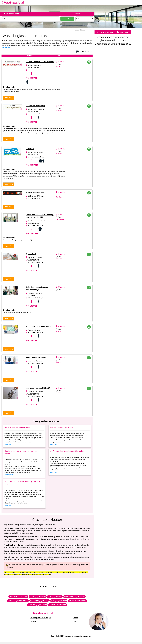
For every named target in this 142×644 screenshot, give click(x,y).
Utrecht (83, 30)
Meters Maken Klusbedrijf (36, 357)
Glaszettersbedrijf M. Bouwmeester (40, 62)
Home (77, 30)
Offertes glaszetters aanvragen (41, 618)
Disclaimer (34, 622)
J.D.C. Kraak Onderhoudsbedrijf (38, 326)
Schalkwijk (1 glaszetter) (18, 597)
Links (75, 622)
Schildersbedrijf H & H (35, 192)
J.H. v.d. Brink (31, 254)
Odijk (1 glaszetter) (55, 597)
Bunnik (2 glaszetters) (38, 597)
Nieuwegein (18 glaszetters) (74, 597)
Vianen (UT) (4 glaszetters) (18, 601)
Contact (76, 618)
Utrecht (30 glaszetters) (77, 601)
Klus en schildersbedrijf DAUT (38, 388)
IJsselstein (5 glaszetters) (37, 605)
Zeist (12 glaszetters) (59, 601)
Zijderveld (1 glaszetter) (58, 605)
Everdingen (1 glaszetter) (40, 601)
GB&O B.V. (30, 149)
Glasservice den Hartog (35, 106)
